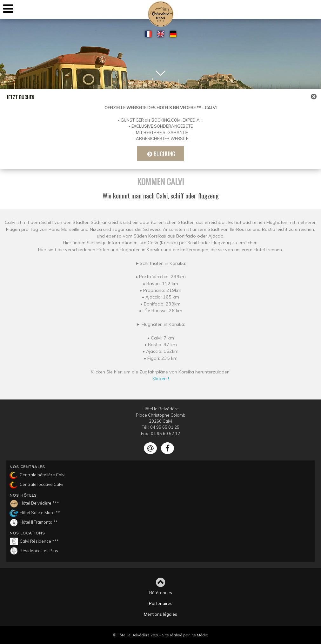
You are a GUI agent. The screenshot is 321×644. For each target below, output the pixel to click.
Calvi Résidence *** (34, 541)
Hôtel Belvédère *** (34, 504)
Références (161, 593)
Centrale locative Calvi (36, 485)
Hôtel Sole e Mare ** (35, 513)
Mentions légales (160, 614)
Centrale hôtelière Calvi (37, 475)
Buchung (165, 154)
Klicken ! (161, 381)
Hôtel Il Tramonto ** (34, 523)
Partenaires (161, 603)
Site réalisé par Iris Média (185, 635)
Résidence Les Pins (34, 551)
